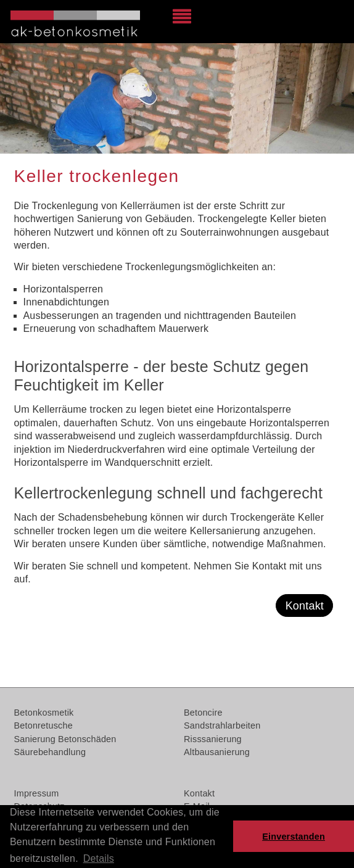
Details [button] (99, 858)
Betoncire (203, 713)
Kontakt (305, 606)
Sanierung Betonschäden (65, 739)
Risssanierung (213, 739)
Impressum (37, 793)
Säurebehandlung (50, 752)
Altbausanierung (217, 752)
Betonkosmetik (44, 713)
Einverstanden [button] (294, 837)
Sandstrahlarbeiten (222, 725)
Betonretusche (43, 725)
